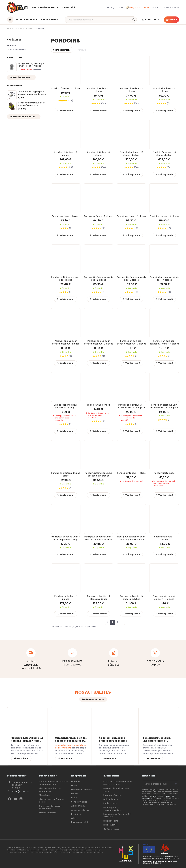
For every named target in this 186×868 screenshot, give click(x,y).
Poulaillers (76, 782)
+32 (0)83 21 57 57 (21, 792)
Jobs (73, 818)
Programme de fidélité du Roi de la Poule (117, 815)
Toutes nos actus (91, 699)
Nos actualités (93, 692)
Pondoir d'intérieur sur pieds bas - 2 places (98, 279)
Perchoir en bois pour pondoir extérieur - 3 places (131, 342)
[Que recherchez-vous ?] (101, 20)
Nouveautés (15, 86)
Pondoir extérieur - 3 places (131, 216)
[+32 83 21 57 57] (172, 7)
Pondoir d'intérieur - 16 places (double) (164, 154)
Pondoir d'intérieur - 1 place (66, 88)
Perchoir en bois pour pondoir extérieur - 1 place (66, 342)
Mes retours (45, 795)
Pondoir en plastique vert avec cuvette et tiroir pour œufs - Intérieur (131, 406)
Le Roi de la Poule (16, 29)
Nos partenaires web (104, 847)
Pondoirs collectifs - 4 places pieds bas (99, 598)
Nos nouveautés (111, 825)
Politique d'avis (110, 803)
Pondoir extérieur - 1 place (66, 216)
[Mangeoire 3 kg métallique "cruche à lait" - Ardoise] (12, 67)
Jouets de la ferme (80, 810)
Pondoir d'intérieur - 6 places (66, 154)
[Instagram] (21, 799)
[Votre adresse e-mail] (161, 784)
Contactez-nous (111, 829)
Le (71, 746)
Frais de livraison (111, 799)
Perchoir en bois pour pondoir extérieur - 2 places (98, 342)
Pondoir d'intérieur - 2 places (98, 90)
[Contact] (155, 7)
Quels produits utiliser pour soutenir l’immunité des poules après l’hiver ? (27, 739)
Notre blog (76, 814)
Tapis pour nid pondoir (98, 405)
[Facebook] (9, 799)
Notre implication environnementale (112, 809)
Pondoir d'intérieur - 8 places (99, 154)
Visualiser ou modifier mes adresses (51, 801)
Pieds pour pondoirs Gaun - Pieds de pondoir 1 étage (66, 538)
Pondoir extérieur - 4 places (164, 216)
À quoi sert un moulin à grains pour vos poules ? (113, 739)
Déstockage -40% (80, 822)
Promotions (15, 57)
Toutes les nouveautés (24, 117)
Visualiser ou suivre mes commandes (50, 790)
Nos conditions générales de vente (116, 790)
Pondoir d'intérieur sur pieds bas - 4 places (164, 279)
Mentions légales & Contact (62, 847)
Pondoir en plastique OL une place (66, 474)
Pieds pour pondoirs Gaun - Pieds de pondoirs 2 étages (99, 538)
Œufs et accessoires (17, 50)
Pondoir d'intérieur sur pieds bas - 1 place (66, 279)
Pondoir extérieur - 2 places (99, 216)
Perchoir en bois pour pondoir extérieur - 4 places (164, 342)
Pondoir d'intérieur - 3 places (131, 90)
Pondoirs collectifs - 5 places (66, 598)
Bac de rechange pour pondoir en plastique (66, 406)
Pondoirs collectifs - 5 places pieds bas (131, 598)
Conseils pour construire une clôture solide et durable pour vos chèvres (158, 739)
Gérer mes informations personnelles (50, 807)
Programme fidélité (137, 8)
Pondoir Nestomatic (164, 473)
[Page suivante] (123, 622)
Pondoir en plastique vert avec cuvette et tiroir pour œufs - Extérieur (164, 406)
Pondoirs (11, 46)
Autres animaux (79, 806)
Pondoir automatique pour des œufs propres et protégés (31, 105)
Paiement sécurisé (112, 795)
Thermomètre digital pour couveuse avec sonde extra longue (32, 94)
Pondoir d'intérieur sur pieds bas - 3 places (131, 279)
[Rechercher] (134, 20)
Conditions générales (84, 847)
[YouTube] (15, 799)
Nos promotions (111, 821)
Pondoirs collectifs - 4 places (164, 538)
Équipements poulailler (82, 790)
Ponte (31, 29)
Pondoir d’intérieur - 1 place (131, 473)
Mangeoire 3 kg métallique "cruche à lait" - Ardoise (31, 65)
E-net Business (35, 852)
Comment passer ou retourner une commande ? (54, 783)
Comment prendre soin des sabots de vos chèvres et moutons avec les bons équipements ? (71, 739)
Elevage (75, 794)
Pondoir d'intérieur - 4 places (164, 90)
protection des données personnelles (158, 797)
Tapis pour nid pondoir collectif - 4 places (164, 598)
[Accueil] (10, 20)
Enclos (74, 786)
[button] (26, 20)
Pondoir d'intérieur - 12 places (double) (131, 154)
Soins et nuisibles (79, 802)
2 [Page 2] (117, 622)
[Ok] (176, 784)
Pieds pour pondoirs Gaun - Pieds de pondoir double (131, 538)
